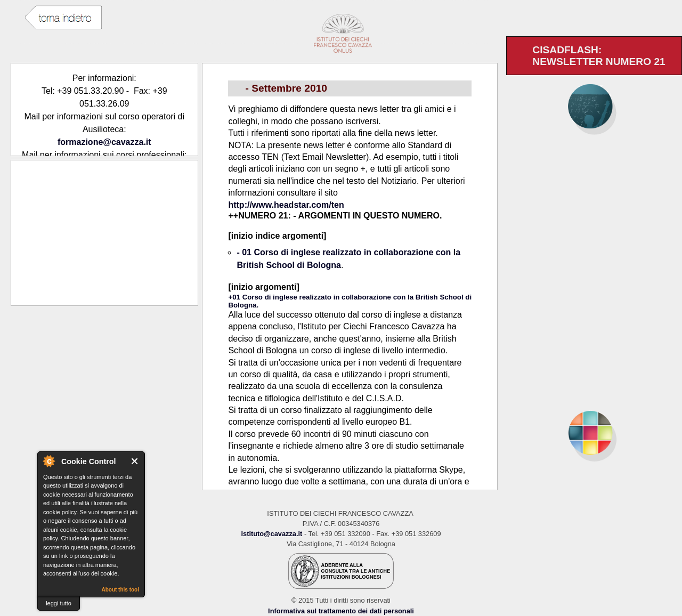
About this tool (120, 590)
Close (135, 461)
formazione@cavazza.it (104, 142)
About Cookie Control (48, 461)
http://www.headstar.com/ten (286, 205)
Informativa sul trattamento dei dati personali (341, 611)
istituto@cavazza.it (271, 534)
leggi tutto (59, 603)
